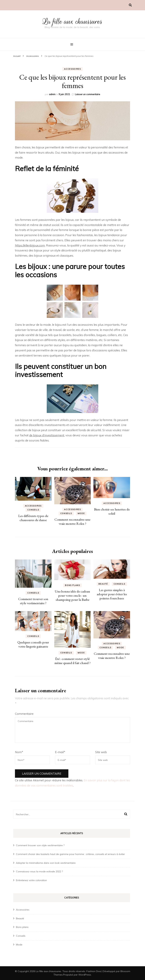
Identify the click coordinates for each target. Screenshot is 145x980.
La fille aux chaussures (72, 21)
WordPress (85, 975)
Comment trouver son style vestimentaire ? (33, 601)
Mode (81, 513)
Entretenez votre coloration (31, 880)
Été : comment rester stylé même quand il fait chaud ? (72, 661)
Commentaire (24, 714)
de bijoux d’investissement (47, 435)
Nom (19, 752)
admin (52, 94)
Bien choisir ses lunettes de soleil (112, 511)
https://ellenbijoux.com (30, 245)
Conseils (33, 510)
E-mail (60, 752)
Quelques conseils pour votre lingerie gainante (33, 644)
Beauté (103, 584)
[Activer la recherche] (130, 5)
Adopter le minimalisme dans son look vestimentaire (46, 863)
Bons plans (72, 585)
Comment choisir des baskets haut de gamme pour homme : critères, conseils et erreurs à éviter (70, 854)
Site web (101, 752)
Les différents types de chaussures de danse (33, 518)
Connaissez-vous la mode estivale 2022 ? (39, 871)
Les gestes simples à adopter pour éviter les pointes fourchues (112, 594)
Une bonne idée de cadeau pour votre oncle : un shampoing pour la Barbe (72, 595)
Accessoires (72, 69)
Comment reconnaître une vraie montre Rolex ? (72, 521)
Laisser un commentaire (88, 94)
